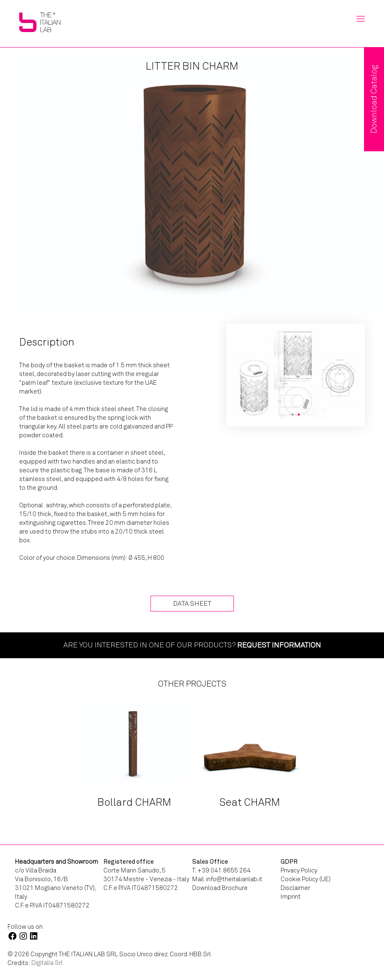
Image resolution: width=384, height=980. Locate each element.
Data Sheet (192, 603)
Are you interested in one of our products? (192, 645)
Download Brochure (220, 888)
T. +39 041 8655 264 (221, 870)
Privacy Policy (299, 870)
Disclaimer (295, 888)
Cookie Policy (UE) (306, 879)
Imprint (291, 897)
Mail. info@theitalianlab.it (227, 879)
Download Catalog (374, 99)
